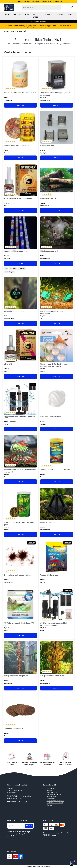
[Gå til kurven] (71, 8)
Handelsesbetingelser (54, 794)
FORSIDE (7, 15)
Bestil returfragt (52, 792)
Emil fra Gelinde (45, 866)
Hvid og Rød (22, 269)
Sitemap (49, 805)
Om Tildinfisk (51, 788)
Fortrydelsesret (52, 797)
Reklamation (51, 799)
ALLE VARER (37, 16)
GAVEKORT (60, 15)
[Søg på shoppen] (58, 8)
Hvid (6, 269)
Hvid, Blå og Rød (10, 272)
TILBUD (27, 15)
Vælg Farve (20, 263)
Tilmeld (29, 826)
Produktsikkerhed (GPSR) (55, 803)
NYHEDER (17, 15)
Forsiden (6, 31)
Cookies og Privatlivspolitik (55, 801)
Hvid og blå (13, 269)
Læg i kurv (21, 105)
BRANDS (49, 15)
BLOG (70, 15)
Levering (49, 790)
